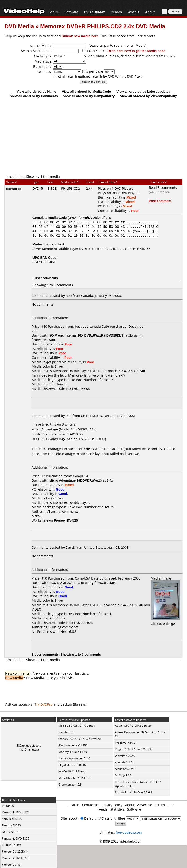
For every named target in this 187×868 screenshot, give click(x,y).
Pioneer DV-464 (12, 865)
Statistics (117, 809)
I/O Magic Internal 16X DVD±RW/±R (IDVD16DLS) (87, 335)
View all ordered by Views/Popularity (149, 96)
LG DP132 (8, 806)
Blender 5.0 (66, 732)
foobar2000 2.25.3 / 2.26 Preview (80, 739)
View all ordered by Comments (34, 96)
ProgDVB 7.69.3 (125, 743)
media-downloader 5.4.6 (74, 758)
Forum (54, 12)
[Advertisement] (93, 136)
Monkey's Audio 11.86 (73, 752)
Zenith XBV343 (11, 825)
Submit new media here (80, 36)
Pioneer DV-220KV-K (15, 852)
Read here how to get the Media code (136, 51)
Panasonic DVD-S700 (16, 858)
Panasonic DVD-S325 (16, 838)
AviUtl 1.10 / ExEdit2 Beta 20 (133, 726)
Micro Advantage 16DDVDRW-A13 (76, 480)
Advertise (145, 805)
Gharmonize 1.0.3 (70, 784)
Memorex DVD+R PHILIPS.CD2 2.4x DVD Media (103, 26)
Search (74, 805)
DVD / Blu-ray (94, 12)
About (150, 12)
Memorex (14, 189)
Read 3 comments (163, 187)
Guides (116, 12)
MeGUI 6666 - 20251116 (74, 778)
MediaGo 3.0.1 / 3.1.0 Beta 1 (77, 726)
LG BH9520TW (11, 845)
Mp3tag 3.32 (123, 775)
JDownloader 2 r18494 (73, 745)
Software (71, 12)
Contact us (90, 805)
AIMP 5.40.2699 (125, 769)
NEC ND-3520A (61, 583)
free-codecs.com (129, 832)
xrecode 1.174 (124, 762)
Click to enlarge (165, 621)
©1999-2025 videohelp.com (121, 841)
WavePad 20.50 (125, 756)
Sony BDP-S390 (12, 819)
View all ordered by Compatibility (89, 96)
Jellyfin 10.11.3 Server (72, 771)
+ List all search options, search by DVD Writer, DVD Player (98, 76)
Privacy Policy (112, 805)
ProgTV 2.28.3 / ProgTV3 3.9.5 (134, 749)
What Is (133, 12)
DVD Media (19, 26)
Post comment (160, 201)
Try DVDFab (44, 704)
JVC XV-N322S (11, 832)
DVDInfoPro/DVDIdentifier (89, 218)
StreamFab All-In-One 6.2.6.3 (134, 792)
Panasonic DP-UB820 (16, 812)
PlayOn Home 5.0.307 (72, 765)
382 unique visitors (29, 745)
